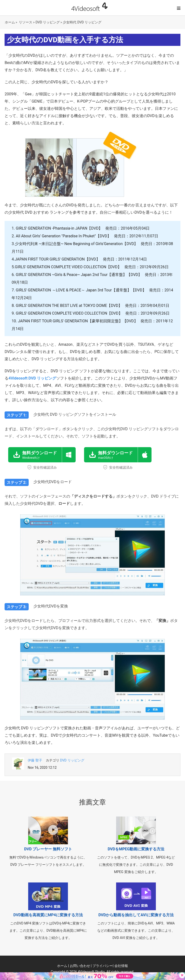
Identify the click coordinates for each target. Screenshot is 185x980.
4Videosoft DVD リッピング (32, 378)
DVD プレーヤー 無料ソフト (48, 849)
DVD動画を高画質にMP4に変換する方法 (48, 915)
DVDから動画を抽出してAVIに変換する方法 (136, 915)
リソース (26, 22)
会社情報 (121, 966)
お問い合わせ (80, 966)
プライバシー (103, 966)
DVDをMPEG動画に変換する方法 (136, 849)
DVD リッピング (48, 22)
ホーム (10, 22)
